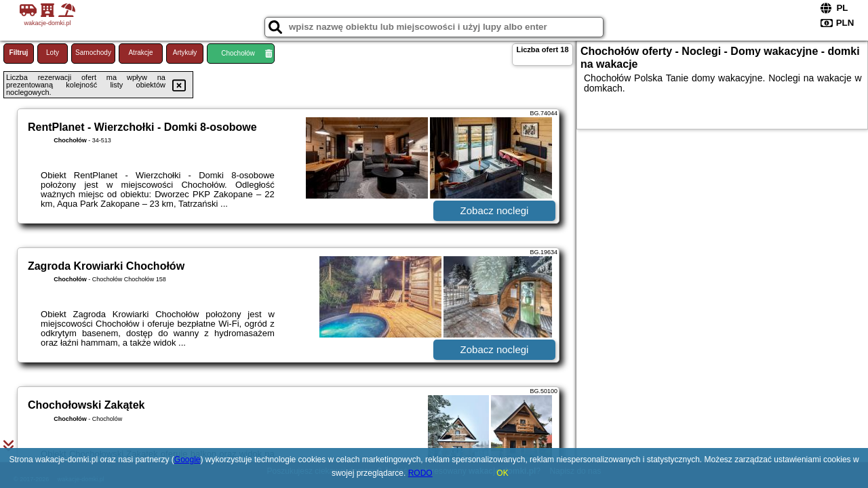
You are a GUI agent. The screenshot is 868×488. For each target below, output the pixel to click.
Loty (53, 53)
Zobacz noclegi (495, 210)
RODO (420, 473)
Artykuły (185, 53)
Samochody (93, 53)
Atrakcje (140, 53)
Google (188, 460)
